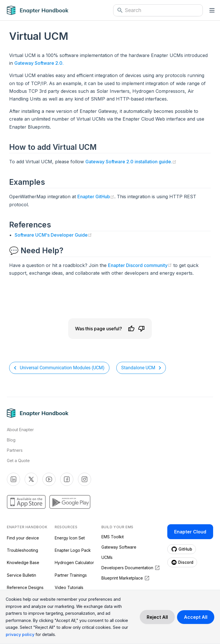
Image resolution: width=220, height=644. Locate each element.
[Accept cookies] (196, 617)
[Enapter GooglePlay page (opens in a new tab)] (70, 502)
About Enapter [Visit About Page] (20, 430)
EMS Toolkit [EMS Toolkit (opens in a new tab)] (113, 537)
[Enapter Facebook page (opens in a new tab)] (67, 479)
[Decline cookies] (157, 617)
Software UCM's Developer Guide (53, 235)
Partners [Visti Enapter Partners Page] (15, 450)
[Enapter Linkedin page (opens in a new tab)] (13, 479)
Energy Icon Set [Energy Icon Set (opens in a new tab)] (70, 538)
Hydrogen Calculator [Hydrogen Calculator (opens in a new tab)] (74, 562)
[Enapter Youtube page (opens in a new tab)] (49, 479)
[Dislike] (142, 329)
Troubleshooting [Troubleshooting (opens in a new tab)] (22, 550)
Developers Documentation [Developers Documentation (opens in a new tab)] (131, 568)
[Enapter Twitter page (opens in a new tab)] (31, 479)
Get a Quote (18, 461)
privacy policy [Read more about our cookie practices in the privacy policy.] (20, 634)
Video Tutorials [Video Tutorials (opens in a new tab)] (69, 587)
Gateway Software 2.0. (39, 63)
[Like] (131, 329)
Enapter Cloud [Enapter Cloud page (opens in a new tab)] (190, 532)
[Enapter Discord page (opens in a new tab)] (182, 562)
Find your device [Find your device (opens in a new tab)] (23, 538)
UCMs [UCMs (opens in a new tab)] (107, 557)
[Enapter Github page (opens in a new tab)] (182, 549)
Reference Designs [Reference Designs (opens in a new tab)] (25, 587)
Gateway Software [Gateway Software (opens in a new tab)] (119, 547)
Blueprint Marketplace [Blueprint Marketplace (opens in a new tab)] (126, 578)
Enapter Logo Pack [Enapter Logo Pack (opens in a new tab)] (73, 550)
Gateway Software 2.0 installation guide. (131, 161)
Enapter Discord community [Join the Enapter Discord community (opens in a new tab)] (140, 266)
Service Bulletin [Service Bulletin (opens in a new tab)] (21, 575)
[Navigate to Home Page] (42, 10)
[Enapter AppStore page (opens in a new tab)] (26, 502)
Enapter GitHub (96, 196)
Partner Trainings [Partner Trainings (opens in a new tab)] (71, 575)
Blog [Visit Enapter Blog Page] (11, 440)
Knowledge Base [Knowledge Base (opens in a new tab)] (23, 562)
